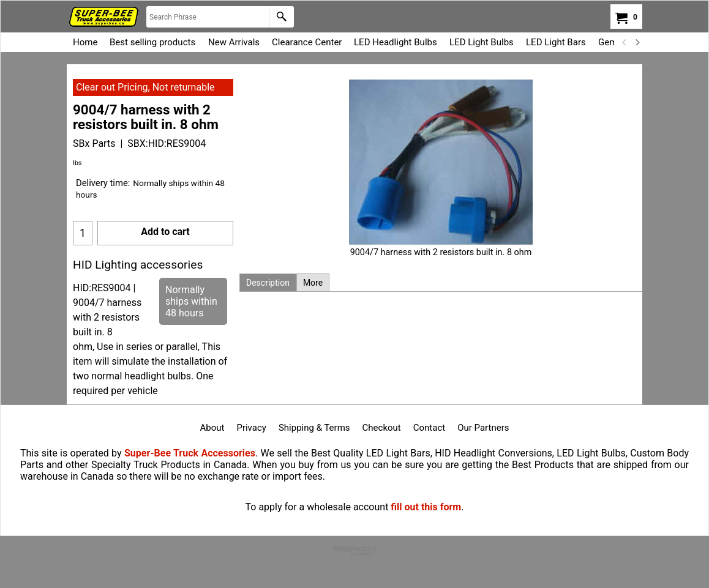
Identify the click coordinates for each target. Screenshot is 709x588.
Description (268, 283)
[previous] (625, 42)
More (313, 283)
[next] (637, 42)
